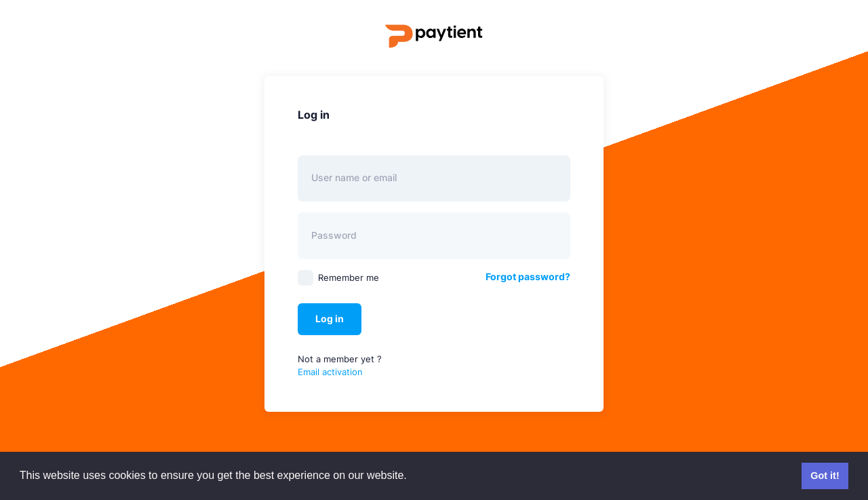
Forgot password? (528, 276)
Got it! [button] (825, 476)
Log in (330, 319)
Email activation (330, 372)
